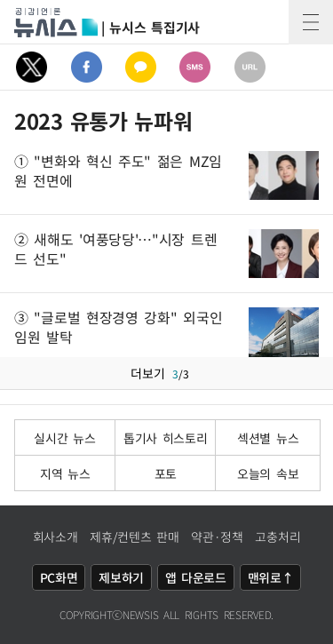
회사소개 (55, 537)
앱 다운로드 (196, 577)
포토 (166, 473)
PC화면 (59, 577)
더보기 (167, 373)
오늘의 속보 (268, 473)
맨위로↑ (271, 577)
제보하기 (121, 577)
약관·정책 (217, 537)
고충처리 (277, 537)
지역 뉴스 (65, 473)
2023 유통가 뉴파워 (103, 121)
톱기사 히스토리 (166, 438)
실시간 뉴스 (64, 438)
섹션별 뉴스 (268, 438)
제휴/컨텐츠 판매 (134, 537)
